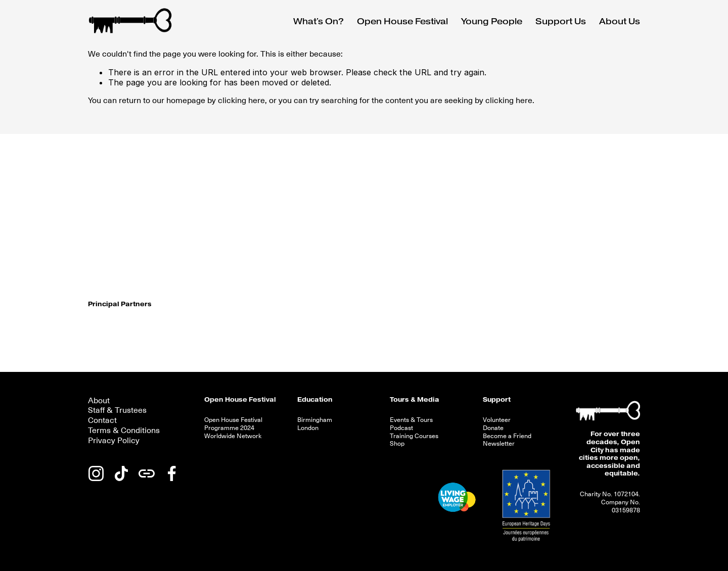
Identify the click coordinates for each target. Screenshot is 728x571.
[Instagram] (96, 473)
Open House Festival (240, 400)
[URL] (147, 473)
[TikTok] (121, 473)
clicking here (241, 101)
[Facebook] (172, 473)
